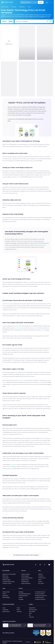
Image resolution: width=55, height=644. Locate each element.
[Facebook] (36, 565)
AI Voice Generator (40, 594)
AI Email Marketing (23, 596)
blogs (25, 372)
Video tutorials (6, 592)
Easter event (15, 326)
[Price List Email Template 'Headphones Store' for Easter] (45, 42)
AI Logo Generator (39, 597)
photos (31, 146)
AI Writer (21, 597)
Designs (4, 21)
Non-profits (41, 583)
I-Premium (41, 576)
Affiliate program (6, 580)
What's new (5, 576)
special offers (35, 328)
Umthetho (31, 617)
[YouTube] (49, 565)
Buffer (18, 610)
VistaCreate (5, 610)
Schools (40, 582)
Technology (22, 7)
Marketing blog (6, 597)
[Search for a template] (31, 21)
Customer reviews (7, 583)
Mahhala (40, 574)
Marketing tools (25, 582)
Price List (14, 7)
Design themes (25, 580)
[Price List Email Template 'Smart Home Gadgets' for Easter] (27, 79)
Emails (11, 21)
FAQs (30, 613)
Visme (18, 608)
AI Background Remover (41, 596)
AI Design (21, 592)
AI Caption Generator (40, 599)
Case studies (6, 578)
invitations (42, 330)
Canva (4, 608)
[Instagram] (40, 565)
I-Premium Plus (42, 578)
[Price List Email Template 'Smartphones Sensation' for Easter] (45, 79)
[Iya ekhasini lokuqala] (6, 2)
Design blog (5, 596)
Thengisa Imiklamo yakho (8, 582)
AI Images (21, 599)
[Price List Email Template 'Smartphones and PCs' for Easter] (27, 42)
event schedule (19, 328)
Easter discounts (7, 304)
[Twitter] (45, 565)
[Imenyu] (52, 2)
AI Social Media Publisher (25, 594)
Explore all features (26, 583)
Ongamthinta (32, 608)
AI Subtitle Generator (40, 592)
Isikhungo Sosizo (33, 610)
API (30, 615)
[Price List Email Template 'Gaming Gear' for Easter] (9, 79)
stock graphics (14, 465)
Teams (40, 580)
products (21, 380)
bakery (4, 382)
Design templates (26, 574)
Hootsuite (19, 612)
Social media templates (27, 578)
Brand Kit (17, 177)
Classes (4, 594)
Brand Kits (43, 438)
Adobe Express (6, 612)
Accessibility (32, 612)
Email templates (5, 7)
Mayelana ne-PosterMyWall (9, 574)
